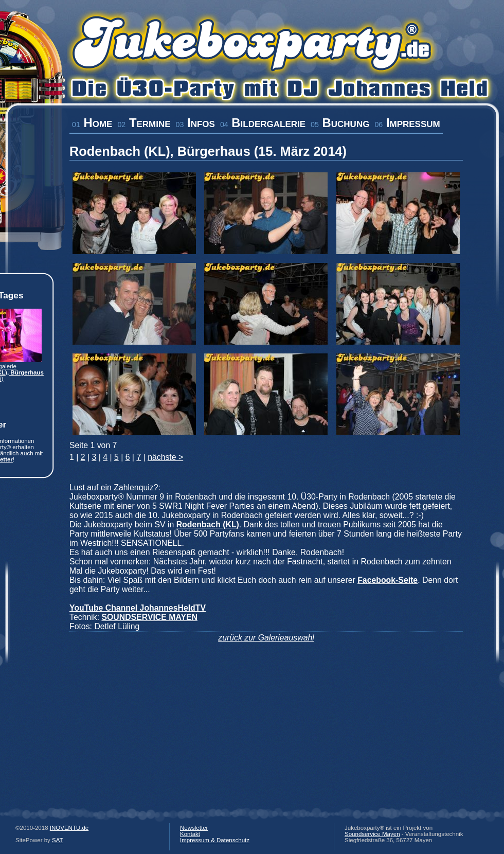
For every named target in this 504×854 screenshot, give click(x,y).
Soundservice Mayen (372, 834)
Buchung (340, 123)
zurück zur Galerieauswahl (266, 638)
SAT (58, 840)
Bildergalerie (263, 123)
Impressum (407, 123)
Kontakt (190, 834)
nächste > (165, 457)
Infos (195, 123)
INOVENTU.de (69, 828)
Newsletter (194, 828)
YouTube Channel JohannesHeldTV (138, 608)
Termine (144, 123)
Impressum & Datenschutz (215, 840)
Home (92, 123)
